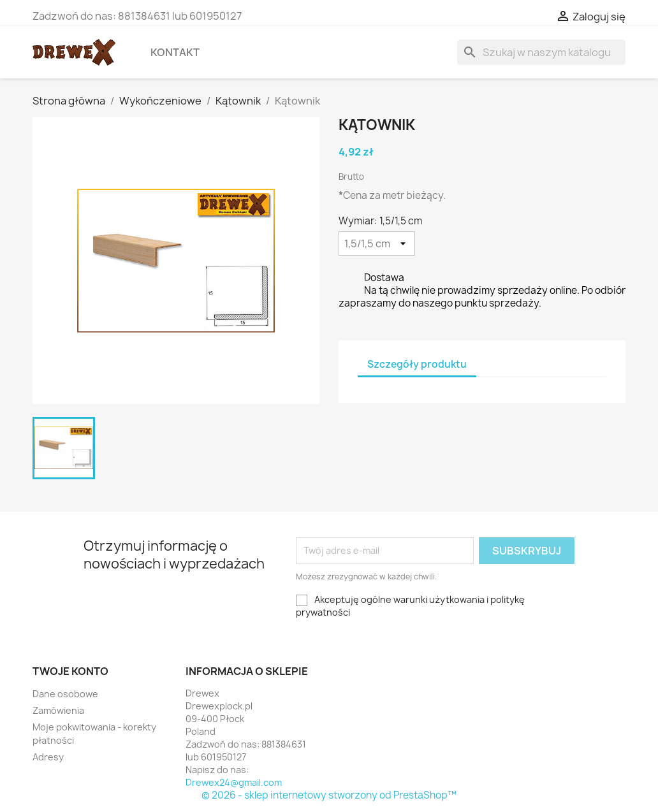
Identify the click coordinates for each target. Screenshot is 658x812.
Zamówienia (58, 710)
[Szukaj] (541, 52)
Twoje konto (70, 671)
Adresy (48, 757)
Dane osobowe (65, 694)
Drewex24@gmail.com (234, 782)
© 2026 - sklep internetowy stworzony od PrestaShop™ (329, 795)
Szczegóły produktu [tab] (417, 364)
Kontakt (175, 52)
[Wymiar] (377, 243)
